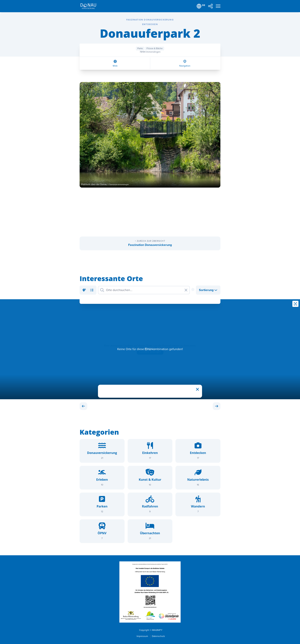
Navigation (185, 66)
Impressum (143, 636)
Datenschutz (158, 636)
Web (115, 66)
